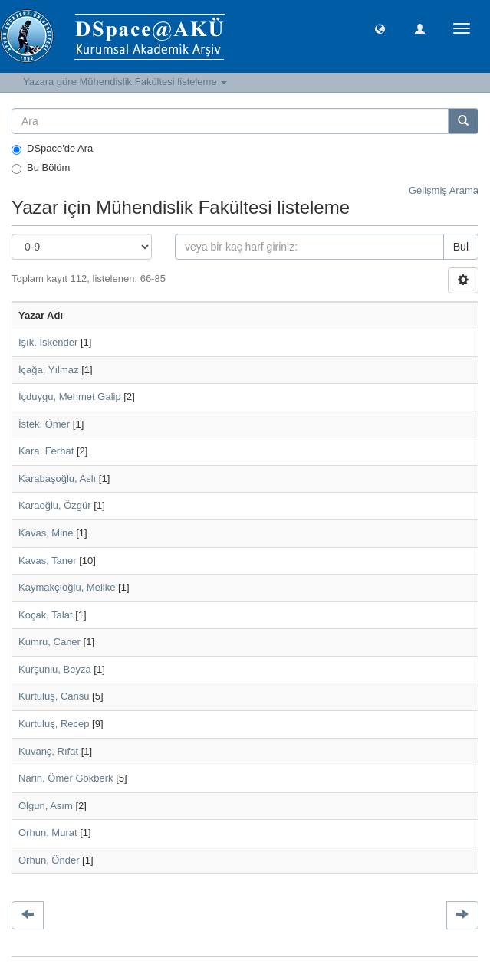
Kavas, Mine (46, 533)
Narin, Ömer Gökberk (66, 778)
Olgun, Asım (46, 806)
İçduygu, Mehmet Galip (70, 397)
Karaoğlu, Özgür (55, 505)
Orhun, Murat (48, 833)
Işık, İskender (48, 342)
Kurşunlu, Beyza (55, 669)
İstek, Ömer (44, 424)
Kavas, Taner (48, 560)
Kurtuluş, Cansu (54, 696)
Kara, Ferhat (46, 451)
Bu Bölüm (41, 168)
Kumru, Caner (49, 642)
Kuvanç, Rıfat (48, 751)
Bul (461, 247)
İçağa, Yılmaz (49, 370)
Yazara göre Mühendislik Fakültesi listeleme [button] (125, 82)
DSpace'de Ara (52, 149)
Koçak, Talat (46, 615)
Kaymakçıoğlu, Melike (67, 587)
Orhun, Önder (49, 860)
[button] (380, 28)
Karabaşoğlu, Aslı (57, 479)
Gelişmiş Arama (444, 190)
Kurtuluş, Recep (54, 724)
